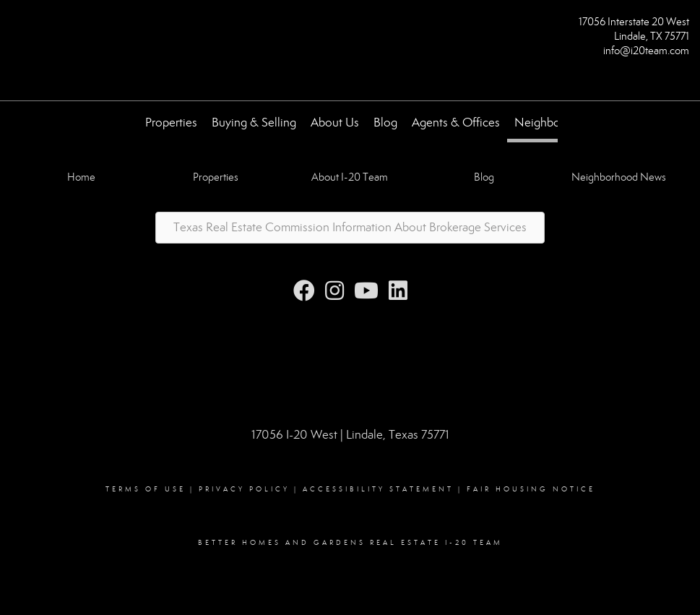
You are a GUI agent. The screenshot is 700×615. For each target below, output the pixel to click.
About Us (335, 122)
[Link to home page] (15, 26)
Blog (385, 122)
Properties (171, 122)
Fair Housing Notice (531, 489)
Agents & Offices (456, 122)
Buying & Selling (254, 122)
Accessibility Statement (378, 489)
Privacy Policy (244, 489)
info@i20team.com (646, 51)
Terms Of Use (146, 489)
